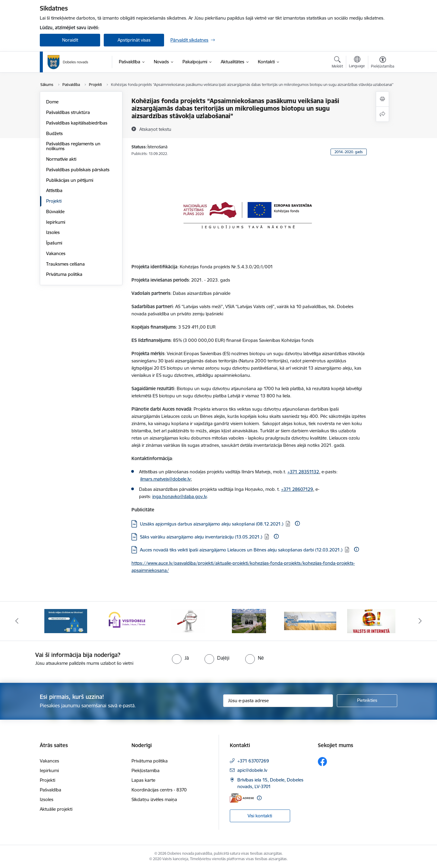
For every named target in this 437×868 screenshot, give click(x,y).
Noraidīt (70, 40)
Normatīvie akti (61, 159)
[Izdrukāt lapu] (382, 99)
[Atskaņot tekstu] (155, 129)
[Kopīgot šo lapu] (382, 114)
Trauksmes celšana (65, 264)
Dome (52, 102)
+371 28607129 (297, 489)
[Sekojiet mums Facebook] (322, 762)
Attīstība (54, 190)
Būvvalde (55, 211)
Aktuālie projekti (56, 809)
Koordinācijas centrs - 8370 (159, 790)
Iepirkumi (56, 222)
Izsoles (53, 232)
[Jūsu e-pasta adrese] (278, 701)
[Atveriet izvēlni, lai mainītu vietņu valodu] (357, 63)
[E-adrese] (242, 798)
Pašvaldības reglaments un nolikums (73, 146)
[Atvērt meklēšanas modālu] (337, 63)
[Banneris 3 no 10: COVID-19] (188, 621)
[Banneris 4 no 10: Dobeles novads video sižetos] (249, 621)
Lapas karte (143, 780)
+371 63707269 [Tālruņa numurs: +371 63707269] (253, 761)
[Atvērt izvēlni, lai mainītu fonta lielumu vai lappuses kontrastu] (383, 63)
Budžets (54, 133)
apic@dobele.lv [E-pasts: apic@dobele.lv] (252, 770)
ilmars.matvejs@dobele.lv (165, 479)
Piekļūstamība (146, 770)
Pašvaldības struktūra (68, 112)
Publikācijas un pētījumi (70, 180)
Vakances (56, 253)
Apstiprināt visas (134, 40)
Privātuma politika (64, 274)
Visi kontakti (260, 816)
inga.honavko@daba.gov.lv (180, 496)
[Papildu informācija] (297, 523)
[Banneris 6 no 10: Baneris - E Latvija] (371, 621)
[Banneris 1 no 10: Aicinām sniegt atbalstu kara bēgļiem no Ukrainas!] (66, 621)
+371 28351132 (303, 472)
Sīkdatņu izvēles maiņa (154, 799)
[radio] (180, 658)
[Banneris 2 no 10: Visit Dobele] (127, 621)
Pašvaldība (51, 790)
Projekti (54, 201)
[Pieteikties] (367, 701)
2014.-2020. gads (349, 152)
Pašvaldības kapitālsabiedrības (77, 123)
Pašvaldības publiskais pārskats (78, 170)
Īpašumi (54, 243)
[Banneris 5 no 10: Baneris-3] (310, 621)
